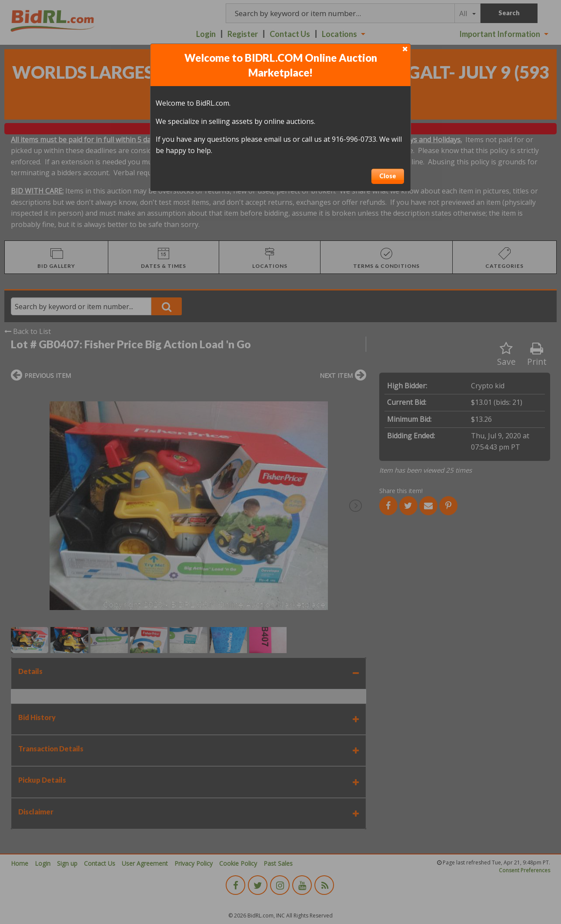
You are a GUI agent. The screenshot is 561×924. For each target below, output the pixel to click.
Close (388, 176)
